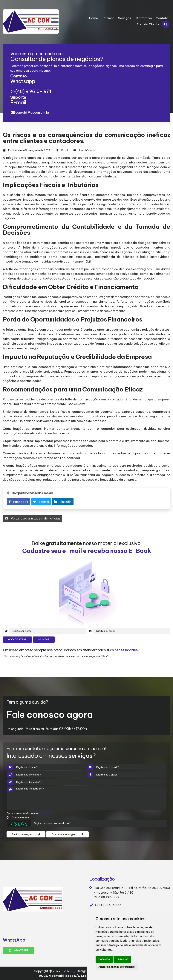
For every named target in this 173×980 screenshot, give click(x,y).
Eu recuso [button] (122, 959)
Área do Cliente (148, 24)
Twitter (41, 502)
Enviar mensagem (26, 834)
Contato (162, 18)
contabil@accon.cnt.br (32, 113)
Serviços (125, 18)
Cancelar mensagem (67, 834)
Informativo (143, 18)
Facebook (19, 502)
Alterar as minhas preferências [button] (117, 967)
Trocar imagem (18, 817)
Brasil (65, 150)
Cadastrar (17, 640)
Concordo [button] (104, 959)
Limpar (44, 640)
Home (94, 18)
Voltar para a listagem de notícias (33, 518)
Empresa (108, 18)
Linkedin (63, 502)
